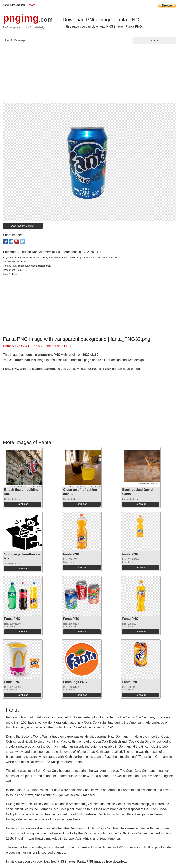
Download (23, 504)
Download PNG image (23, 226)
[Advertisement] (89, 75)
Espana (31, 5)
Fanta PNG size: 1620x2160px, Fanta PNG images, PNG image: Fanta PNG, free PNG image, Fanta (68, 258)
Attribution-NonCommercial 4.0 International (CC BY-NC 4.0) (59, 252)
